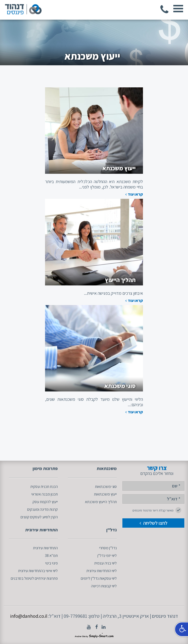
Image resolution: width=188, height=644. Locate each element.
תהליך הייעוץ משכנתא (101, 502)
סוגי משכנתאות (106, 487)
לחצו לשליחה (153, 523)
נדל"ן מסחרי (108, 548)
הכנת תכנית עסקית (44, 487)
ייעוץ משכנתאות (105, 494)
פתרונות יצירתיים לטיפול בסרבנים (34, 578)
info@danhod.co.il (29, 616)
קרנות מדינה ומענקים (42, 509)
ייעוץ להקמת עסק (45, 502)
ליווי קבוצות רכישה (104, 586)
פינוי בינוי (52, 563)
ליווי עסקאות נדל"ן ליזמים (99, 578)
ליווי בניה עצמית (106, 563)
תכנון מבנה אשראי (45, 494)
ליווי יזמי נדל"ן (107, 556)
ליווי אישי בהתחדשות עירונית (38, 571)
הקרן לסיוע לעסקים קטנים (39, 517)
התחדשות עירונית (45, 548)
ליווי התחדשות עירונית (102, 571)
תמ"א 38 (51, 556)
